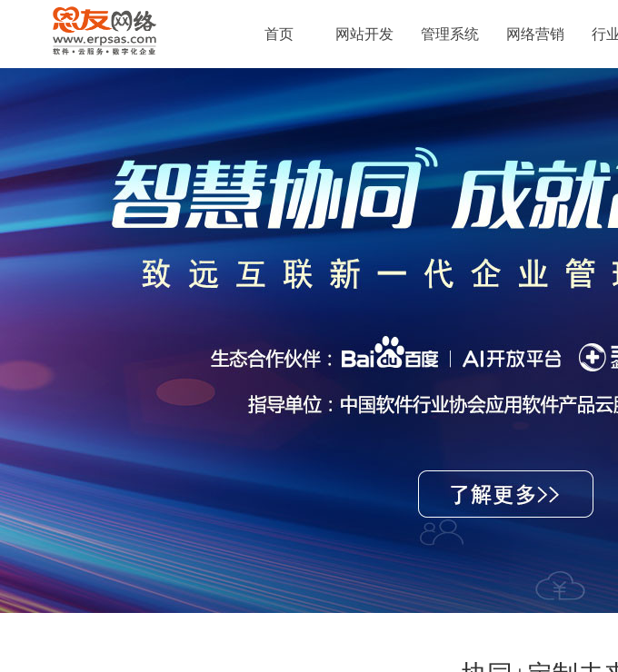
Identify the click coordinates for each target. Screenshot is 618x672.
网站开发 (364, 34)
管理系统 (450, 34)
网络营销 (535, 34)
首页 (279, 34)
